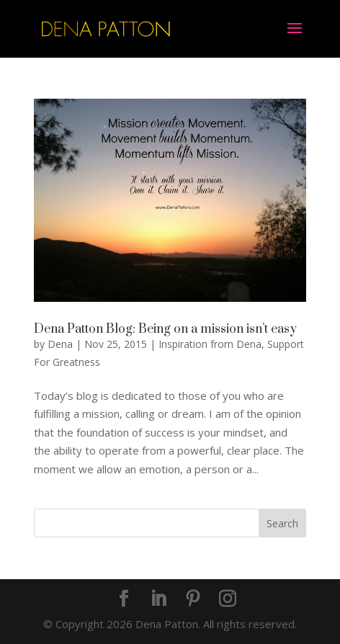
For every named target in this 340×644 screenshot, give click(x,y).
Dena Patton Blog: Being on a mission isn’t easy (165, 329)
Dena (60, 344)
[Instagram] (228, 599)
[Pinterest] (193, 599)
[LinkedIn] (158, 599)
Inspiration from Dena (210, 344)
